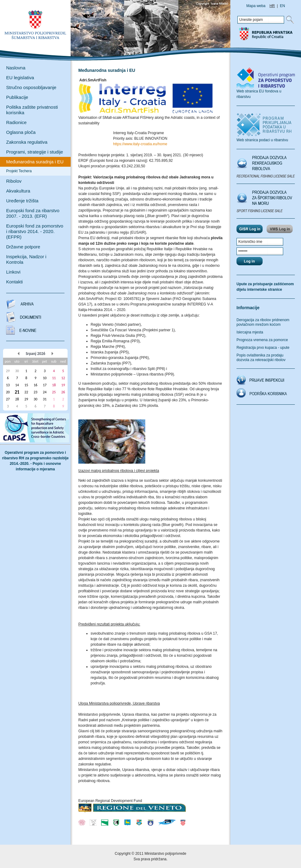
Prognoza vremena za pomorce (262, 340)
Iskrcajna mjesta (250, 332)
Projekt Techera (19, 171)
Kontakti (14, 282)
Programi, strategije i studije (35, 152)
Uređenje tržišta (22, 201)
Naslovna (16, 68)
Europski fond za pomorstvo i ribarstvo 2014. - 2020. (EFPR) (35, 231)
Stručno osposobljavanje (31, 87)
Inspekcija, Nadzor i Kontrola (26, 259)
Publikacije (17, 97)
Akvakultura (18, 191)
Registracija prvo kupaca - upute (263, 348)
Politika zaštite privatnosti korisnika (32, 110)
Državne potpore (23, 247)
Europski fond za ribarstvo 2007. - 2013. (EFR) (33, 213)
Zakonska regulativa (27, 142)
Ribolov (14, 181)
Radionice (16, 122)
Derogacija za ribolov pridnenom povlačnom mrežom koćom (263, 322)
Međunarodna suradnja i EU (35, 162)
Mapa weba (256, 6)
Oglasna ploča (21, 132)
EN (282, 6)
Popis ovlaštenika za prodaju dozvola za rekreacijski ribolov (261, 358)
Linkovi (13, 272)
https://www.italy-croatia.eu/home (140, 144)
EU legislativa (20, 78)
